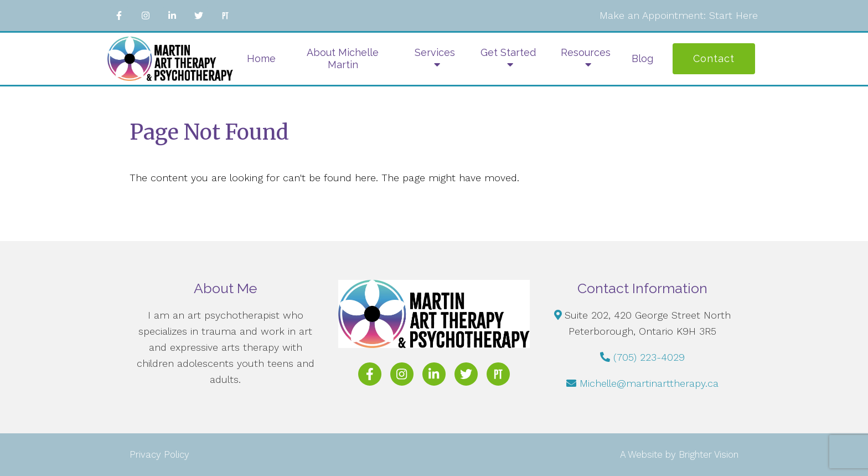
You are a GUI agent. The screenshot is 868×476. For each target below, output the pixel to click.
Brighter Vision (709, 454)
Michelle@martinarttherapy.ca (649, 383)
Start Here (733, 15)
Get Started (508, 52)
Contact (714, 58)
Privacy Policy (159, 454)
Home (261, 58)
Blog (642, 58)
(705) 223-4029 (649, 357)
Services (435, 52)
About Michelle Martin (343, 58)
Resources (586, 52)
